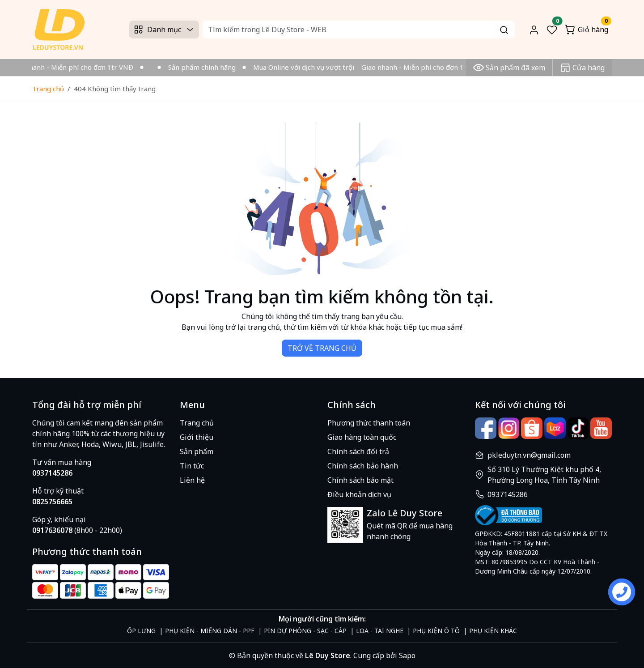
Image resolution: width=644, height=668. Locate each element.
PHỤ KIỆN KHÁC (493, 631)
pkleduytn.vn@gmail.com (529, 455)
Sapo (406, 655)
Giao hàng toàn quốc (362, 437)
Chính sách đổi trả (358, 451)
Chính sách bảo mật (360, 480)
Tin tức (192, 466)
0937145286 (508, 494)
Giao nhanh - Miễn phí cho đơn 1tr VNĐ (74, 67)
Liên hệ (192, 480)
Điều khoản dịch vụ (359, 494)
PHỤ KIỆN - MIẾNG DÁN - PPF (210, 631)
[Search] (358, 30)
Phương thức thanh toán (369, 423)
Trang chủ (48, 89)
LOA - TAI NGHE (380, 631)
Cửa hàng (582, 68)
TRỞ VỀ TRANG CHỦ (322, 348)
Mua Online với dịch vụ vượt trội (306, 67)
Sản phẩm (197, 451)
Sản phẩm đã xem (509, 68)
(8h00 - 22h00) (77, 530)
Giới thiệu (197, 437)
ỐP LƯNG (141, 631)
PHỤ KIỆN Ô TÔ (436, 631)
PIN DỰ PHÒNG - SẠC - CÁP (305, 631)
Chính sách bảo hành (363, 466)
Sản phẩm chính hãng (205, 67)
